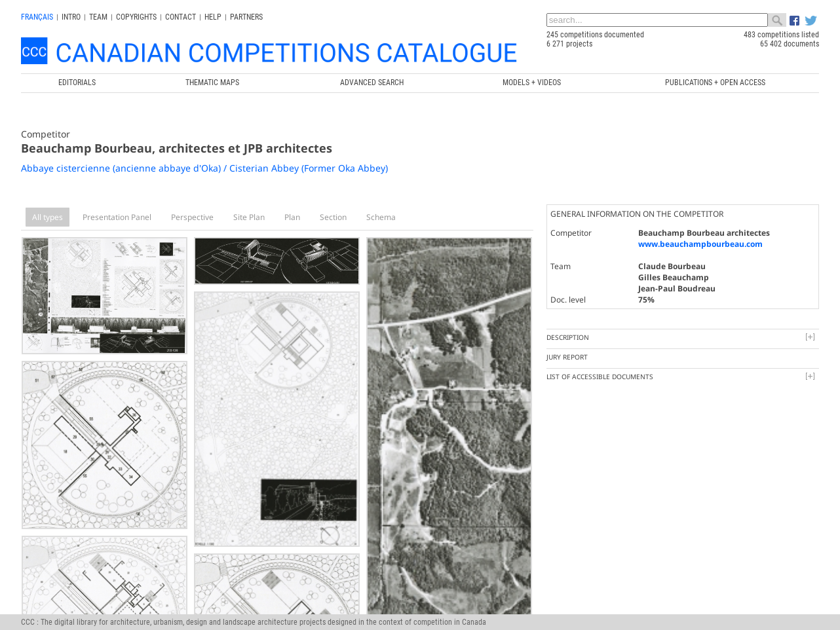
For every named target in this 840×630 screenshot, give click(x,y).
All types (48, 217)
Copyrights (136, 17)
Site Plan (249, 217)
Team (98, 17)
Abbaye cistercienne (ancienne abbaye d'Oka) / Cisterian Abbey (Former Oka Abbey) (204, 168)
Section (333, 217)
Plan (292, 217)
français (37, 17)
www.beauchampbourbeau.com (700, 244)
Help (213, 17)
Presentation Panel (117, 217)
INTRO (71, 17)
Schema (381, 217)
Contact (181, 17)
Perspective (192, 217)
